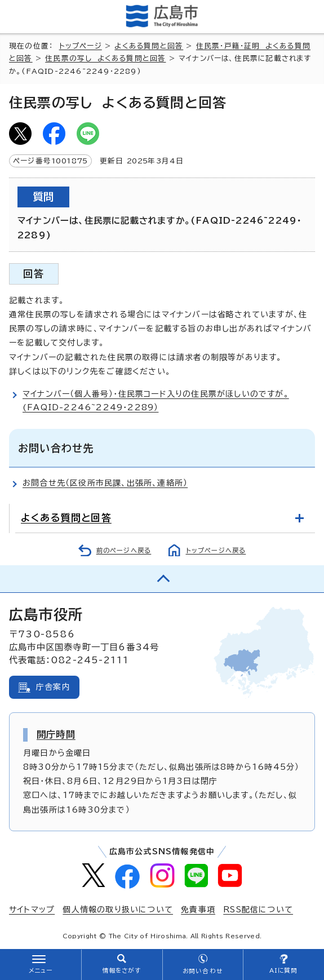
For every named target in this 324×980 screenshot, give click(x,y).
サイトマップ (32, 910)
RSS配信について (258, 910)
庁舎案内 (53, 687)
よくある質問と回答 (149, 46)
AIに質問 (284, 970)
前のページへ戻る (124, 550)
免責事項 (198, 910)
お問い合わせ (203, 971)
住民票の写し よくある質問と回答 (105, 58)
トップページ (81, 46)
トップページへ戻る (216, 550)
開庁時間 (56, 734)
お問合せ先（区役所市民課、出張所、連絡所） (105, 483)
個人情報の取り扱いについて (118, 910)
